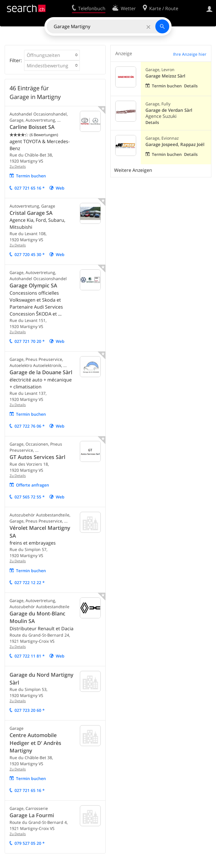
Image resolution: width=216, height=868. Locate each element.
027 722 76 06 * (30, 426)
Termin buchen (31, 176)
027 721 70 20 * (30, 341)
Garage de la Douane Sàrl (41, 372)
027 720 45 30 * (30, 254)
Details (191, 86)
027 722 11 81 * (30, 656)
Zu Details (18, 166)
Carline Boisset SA (32, 127)
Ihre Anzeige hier (190, 54)
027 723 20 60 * (30, 710)
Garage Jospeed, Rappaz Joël (175, 144)
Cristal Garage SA (31, 213)
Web (60, 188)
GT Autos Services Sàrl (37, 457)
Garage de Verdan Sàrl (169, 110)
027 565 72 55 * (30, 497)
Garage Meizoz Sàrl (165, 76)
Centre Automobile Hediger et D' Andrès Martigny (35, 743)
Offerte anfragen (33, 485)
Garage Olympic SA (33, 285)
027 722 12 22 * (30, 582)
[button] (52, 55)
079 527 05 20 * (30, 843)
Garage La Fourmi (32, 815)
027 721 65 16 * (30, 188)
